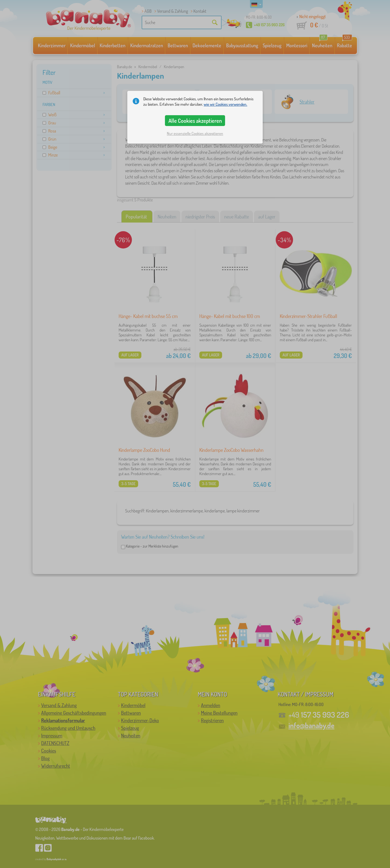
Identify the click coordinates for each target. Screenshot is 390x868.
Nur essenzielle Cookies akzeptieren (195, 133)
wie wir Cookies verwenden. (225, 104)
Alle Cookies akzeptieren (195, 121)
